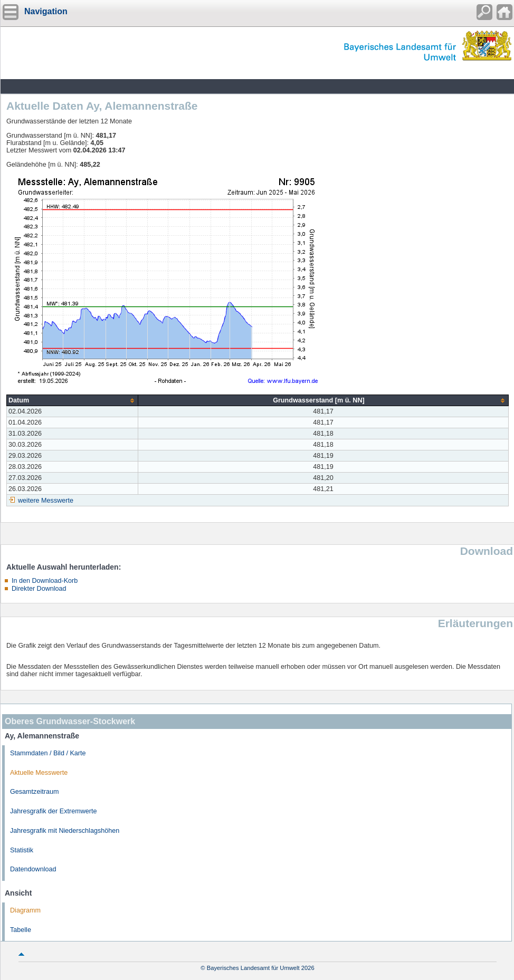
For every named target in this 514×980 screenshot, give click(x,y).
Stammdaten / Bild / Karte (48, 753)
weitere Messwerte (46, 501)
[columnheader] (73, 401)
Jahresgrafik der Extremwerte (53, 811)
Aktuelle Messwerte (39, 773)
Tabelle (21, 930)
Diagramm (25, 910)
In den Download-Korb (45, 581)
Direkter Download (39, 589)
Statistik (22, 850)
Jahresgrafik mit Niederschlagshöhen (65, 831)
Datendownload (33, 869)
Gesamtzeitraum (34, 792)
